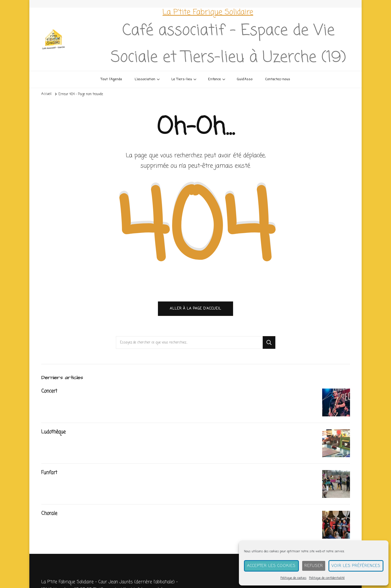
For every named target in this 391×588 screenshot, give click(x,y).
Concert (49, 392)
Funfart (50, 474)
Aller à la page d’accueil (195, 309)
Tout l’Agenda (111, 79)
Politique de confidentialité (328, 578)
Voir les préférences (356, 566)
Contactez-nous (278, 79)
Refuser (315, 566)
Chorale (49, 514)
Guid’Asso (245, 79)
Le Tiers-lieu (182, 79)
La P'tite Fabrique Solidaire (208, 12)
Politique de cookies (295, 578)
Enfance (214, 79)
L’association (145, 79)
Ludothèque (54, 433)
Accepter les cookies (274, 566)
